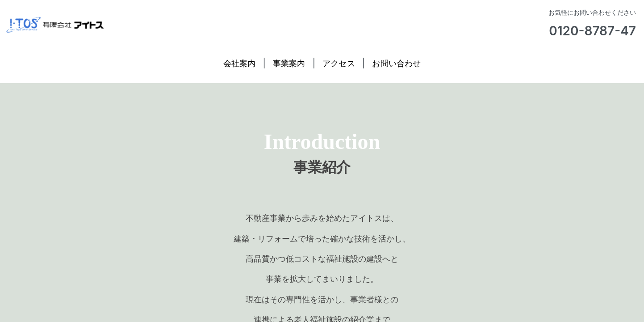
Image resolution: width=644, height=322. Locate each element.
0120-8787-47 (592, 31)
